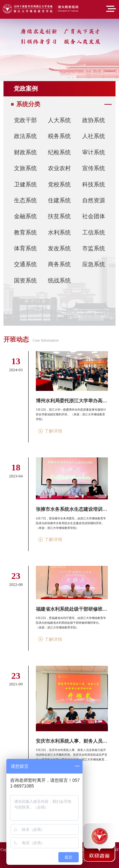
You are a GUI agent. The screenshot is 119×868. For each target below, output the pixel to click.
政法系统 (25, 136)
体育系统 (25, 248)
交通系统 (25, 264)
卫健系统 (25, 184)
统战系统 (59, 281)
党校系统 (59, 184)
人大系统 (59, 120)
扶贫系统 (59, 216)
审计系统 (94, 152)
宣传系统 (94, 168)
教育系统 (25, 233)
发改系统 (59, 248)
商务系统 (59, 264)
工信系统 (94, 233)
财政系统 (25, 152)
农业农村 (59, 168)
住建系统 (59, 200)
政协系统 (94, 120)
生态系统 (25, 200)
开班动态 (16, 339)
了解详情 (50, 431)
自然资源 (94, 200)
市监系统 (94, 248)
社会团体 (94, 216)
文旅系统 (25, 168)
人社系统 (94, 136)
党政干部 (25, 120)
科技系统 (94, 184)
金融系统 (25, 216)
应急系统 (94, 264)
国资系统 (25, 281)
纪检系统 (59, 152)
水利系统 (59, 233)
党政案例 (26, 89)
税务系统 (59, 136)
